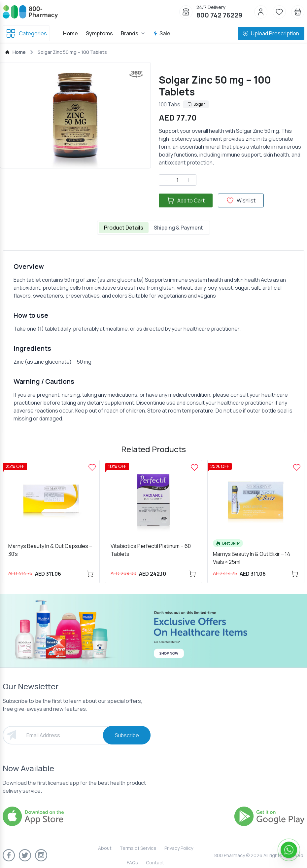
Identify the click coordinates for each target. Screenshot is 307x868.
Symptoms (99, 33)
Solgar (196, 104)
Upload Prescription (271, 33)
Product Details (124, 228)
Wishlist (241, 200)
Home (70, 33)
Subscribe (127, 735)
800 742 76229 (219, 15)
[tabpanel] (153, 342)
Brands (133, 33)
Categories (26, 33)
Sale (162, 33)
